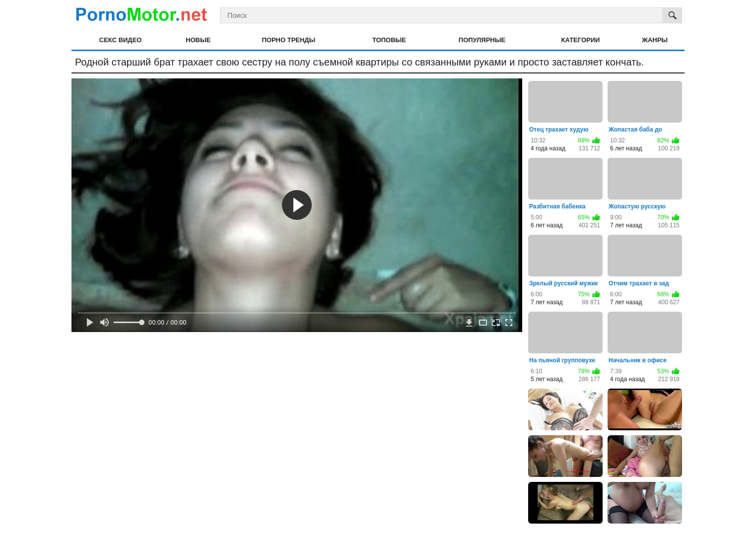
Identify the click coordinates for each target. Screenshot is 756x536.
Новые (198, 40)
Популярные (482, 40)
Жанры (655, 40)
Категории (581, 40)
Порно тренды (288, 40)
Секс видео (121, 40)
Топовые (389, 40)
